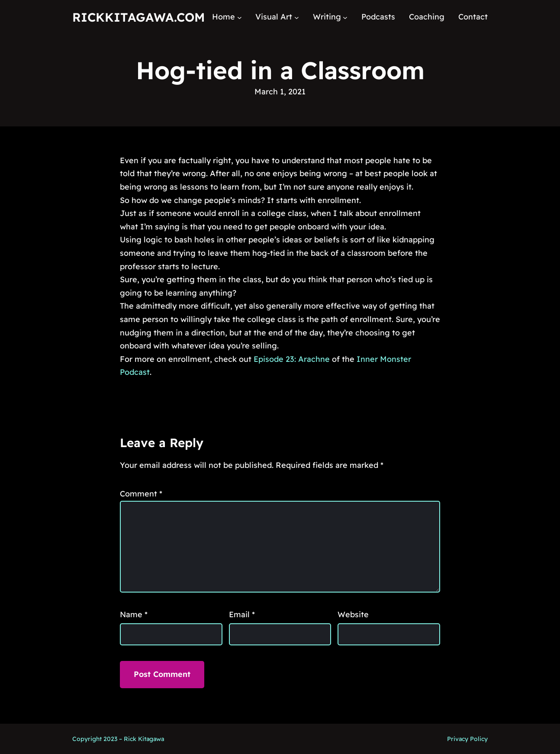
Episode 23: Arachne (292, 359)
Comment (141, 494)
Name (134, 614)
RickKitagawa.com (138, 17)
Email (242, 614)
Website (353, 614)
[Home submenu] (240, 17)
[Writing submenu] (345, 17)
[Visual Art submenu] (297, 17)
